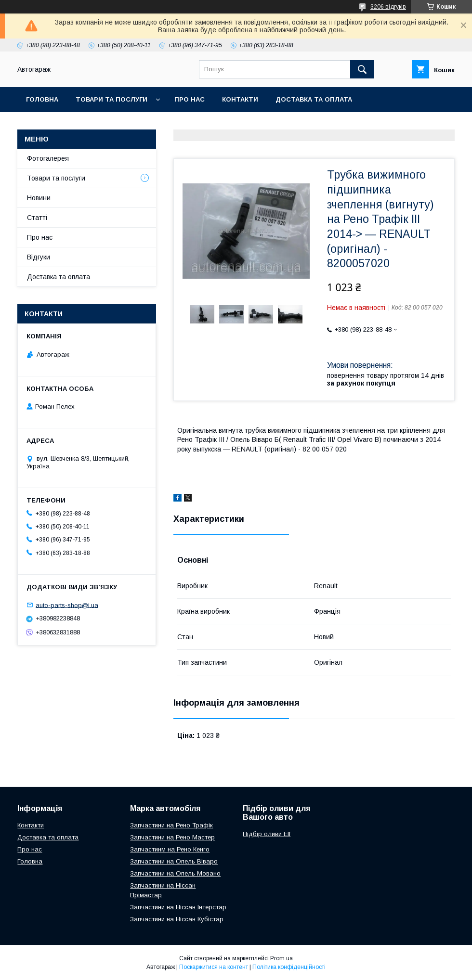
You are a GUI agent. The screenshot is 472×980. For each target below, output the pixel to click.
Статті (37, 218)
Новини (39, 198)
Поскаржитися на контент (214, 967)
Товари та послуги (111, 99)
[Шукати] (362, 69)
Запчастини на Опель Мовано (175, 873)
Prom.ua (282, 958)
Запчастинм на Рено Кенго (170, 849)
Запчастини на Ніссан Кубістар (177, 919)
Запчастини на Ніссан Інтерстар (178, 907)
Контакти (240, 99)
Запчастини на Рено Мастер (172, 837)
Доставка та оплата (314, 99)
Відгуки (39, 257)
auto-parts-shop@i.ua (67, 605)
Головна (42, 99)
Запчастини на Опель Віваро (174, 861)
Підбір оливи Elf (267, 834)
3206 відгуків (388, 7)
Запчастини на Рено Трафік (171, 825)
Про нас (190, 99)
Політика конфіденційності (289, 967)
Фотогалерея (48, 158)
